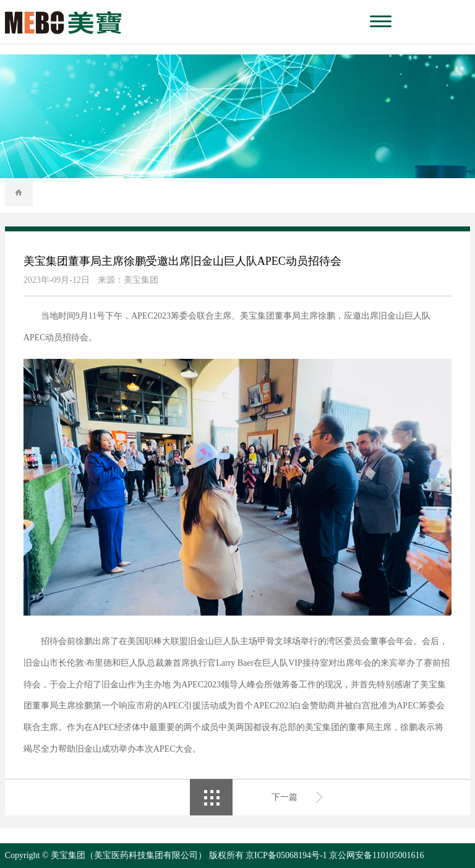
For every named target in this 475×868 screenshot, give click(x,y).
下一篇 (285, 797)
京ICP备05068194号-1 (286, 855)
